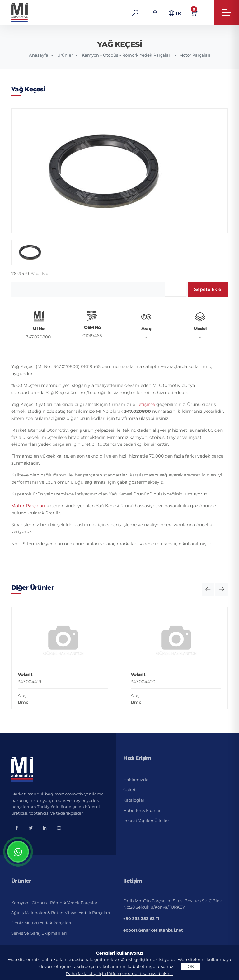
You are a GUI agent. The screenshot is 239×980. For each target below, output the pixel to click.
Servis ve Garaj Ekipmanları (39, 933)
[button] (208, 589)
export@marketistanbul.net (153, 930)
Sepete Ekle (208, 289)
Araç (22, 695)
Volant (25, 674)
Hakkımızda (136, 780)
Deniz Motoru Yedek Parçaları (41, 923)
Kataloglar (134, 800)
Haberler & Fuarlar (142, 810)
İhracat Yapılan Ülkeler (146, 821)
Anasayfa (39, 55)
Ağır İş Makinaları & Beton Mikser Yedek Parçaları (61, 913)
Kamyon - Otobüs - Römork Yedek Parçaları (127, 55)
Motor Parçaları (195, 55)
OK (191, 966)
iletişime (146, 404)
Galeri (129, 790)
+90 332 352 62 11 (141, 918)
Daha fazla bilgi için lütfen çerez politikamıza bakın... (119, 973)
